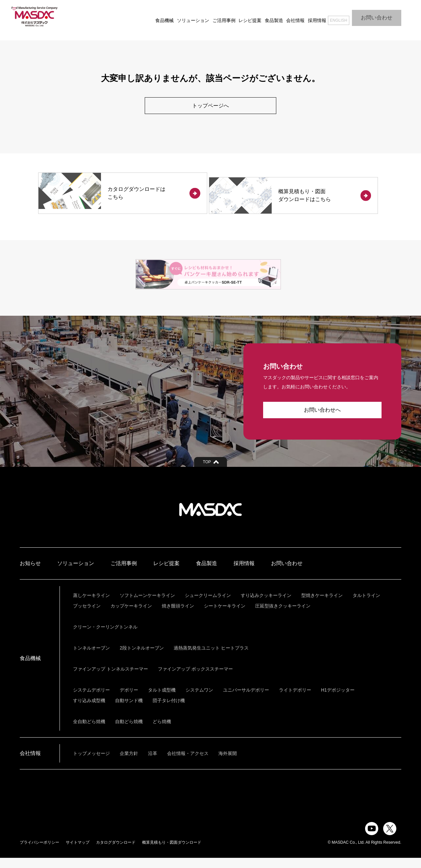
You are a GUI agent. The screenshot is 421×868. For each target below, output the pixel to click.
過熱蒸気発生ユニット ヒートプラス (211, 658)
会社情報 (283, 16)
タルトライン (366, 605)
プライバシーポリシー (39, 853)
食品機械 (152, 16)
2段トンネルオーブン (142, 658)
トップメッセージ (91, 764)
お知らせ (30, 573)
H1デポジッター (338, 700)
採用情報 (305, 16)
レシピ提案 (237, 16)
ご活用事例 (211, 16)
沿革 (153, 764)
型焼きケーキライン (322, 605)
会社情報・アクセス (188, 764)
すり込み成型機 (89, 711)
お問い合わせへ (322, 420)
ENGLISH (331, 16)
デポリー (129, 700)
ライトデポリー (295, 700)
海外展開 (228, 764)
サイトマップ (78, 853)
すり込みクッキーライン (266, 605)
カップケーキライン (131, 616)
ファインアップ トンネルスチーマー (111, 679)
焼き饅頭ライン (178, 616)
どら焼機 (162, 732)
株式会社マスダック (210, 520)
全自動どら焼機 (89, 732)
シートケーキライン (225, 616)
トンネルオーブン (91, 658)
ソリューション (181, 16)
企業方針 (129, 764)
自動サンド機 (129, 711)
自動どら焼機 (129, 732)
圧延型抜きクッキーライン (283, 616)
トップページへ (210, 106)
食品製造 (261, 16)
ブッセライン (87, 616)
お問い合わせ (377, 16)
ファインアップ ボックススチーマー (195, 679)
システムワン (199, 700)
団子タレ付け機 (169, 711)
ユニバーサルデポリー (246, 700)
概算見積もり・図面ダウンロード (172, 853)
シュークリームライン (208, 605)
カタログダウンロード (116, 853)
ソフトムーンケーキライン (147, 605)
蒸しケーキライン (91, 605)
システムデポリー (91, 700)
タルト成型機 (162, 700)
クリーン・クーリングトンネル (105, 637)
